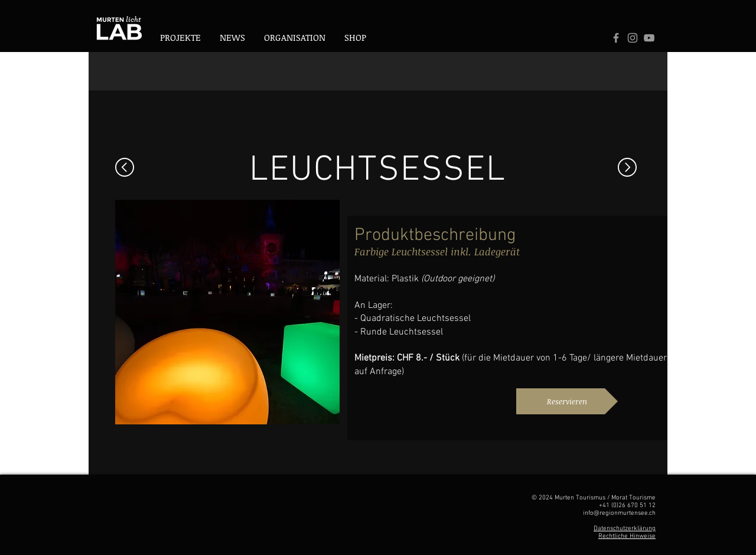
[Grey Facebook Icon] (616, 38)
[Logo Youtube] (649, 38)
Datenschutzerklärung (625, 529)
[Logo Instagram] (633, 38)
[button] (295, 38)
